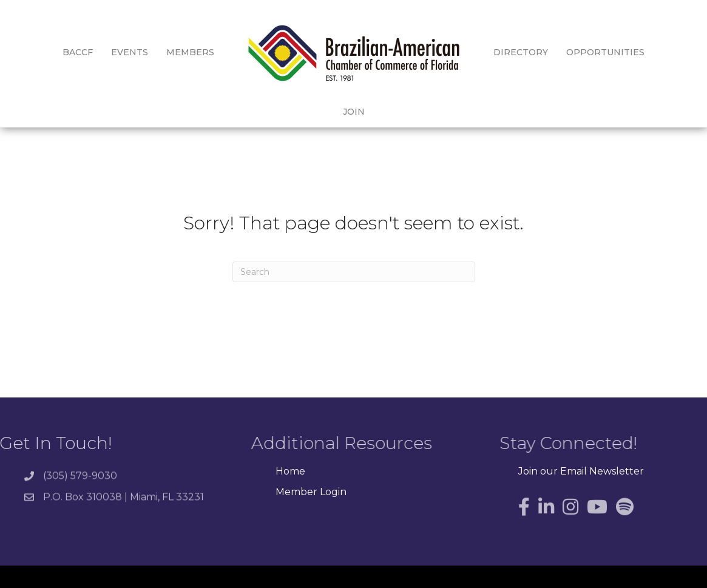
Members (170, 52)
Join (654, 52)
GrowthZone (531, 570)
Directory (501, 52)
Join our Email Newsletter (581, 451)
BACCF (58, 52)
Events (110, 52)
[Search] (354, 251)
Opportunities (585, 52)
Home (290, 451)
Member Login (311, 471)
